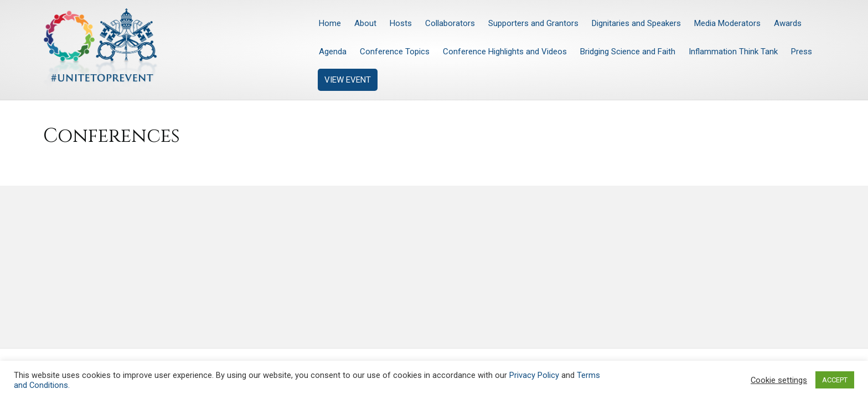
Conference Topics (395, 52)
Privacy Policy (534, 375)
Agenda (333, 52)
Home (330, 23)
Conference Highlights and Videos (505, 52)
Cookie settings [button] (779, 380)
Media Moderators (727, 23)
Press (802, 52)
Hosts (401, 23)
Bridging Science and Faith (628, 52)
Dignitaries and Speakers (636, 23)
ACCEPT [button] (835, 380)
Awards (788, 23)
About (365, 23)
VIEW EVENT (348, 80)
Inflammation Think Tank (733, 52)
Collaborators (450, 23)
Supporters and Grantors (533, 23)
